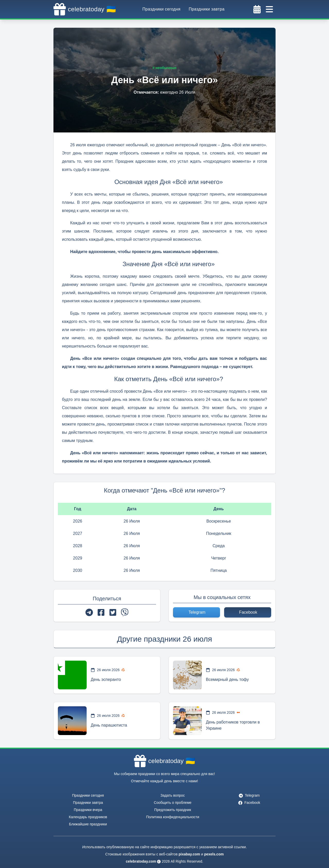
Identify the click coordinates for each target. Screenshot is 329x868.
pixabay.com (189, 854)
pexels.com (214, 854)
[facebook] (101, 612)
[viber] (125, 612)
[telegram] (89, 612)
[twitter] (113, 612)
